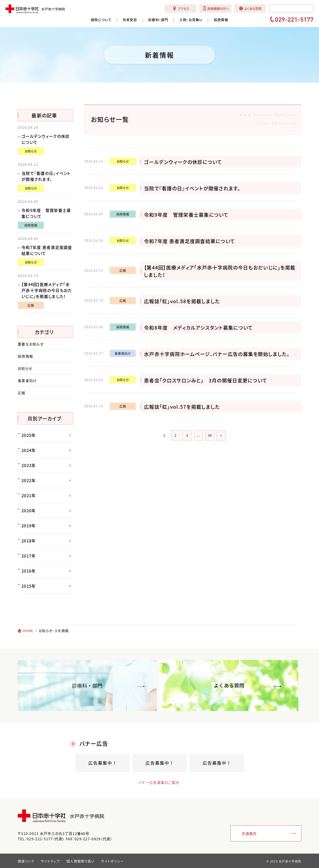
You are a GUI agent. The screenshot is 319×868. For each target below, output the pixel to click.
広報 (123, 270)
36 (210, 435)
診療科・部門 (158, 20)
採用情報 (221, 20)
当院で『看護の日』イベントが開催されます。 (192, 188)
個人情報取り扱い (80, 861)
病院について (101, 20)
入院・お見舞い (191, 20)
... (198, 435)
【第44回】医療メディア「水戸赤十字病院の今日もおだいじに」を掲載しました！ (47, 290)
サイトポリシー (112, 861)
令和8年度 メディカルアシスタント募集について (198, 327)
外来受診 (130, 20)
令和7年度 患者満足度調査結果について (189, 241)
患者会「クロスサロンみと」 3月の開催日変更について (205, 380)
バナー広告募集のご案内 (155, 782)
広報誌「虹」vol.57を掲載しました (182, 407)
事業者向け (123, 353)
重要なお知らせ (31, 344)
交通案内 (249, 833)
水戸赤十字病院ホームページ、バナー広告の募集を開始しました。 (217, 354)
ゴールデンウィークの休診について (183, 162)
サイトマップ (50, 861)
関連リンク (26, 861)
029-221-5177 (294, 19)
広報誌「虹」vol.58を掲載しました (182, 301)
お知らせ (123, 161)
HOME (28, 631)
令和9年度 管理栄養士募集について (186, 215)
